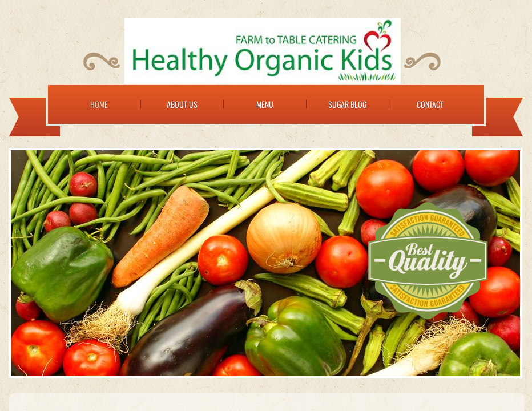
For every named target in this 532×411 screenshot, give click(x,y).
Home (99, 104)
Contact (430, 104)
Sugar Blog (347, 104)
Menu (265, 104)
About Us (182, 104)
